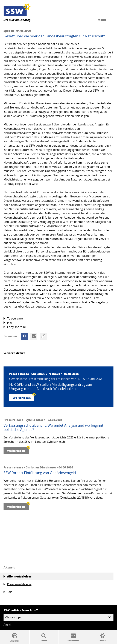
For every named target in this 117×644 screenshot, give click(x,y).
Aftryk (7, 625)
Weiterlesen (24, 397)
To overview (13, 319)
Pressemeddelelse (17, 584)
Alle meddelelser (18, 576)
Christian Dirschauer (47, 374)
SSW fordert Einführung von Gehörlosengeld (40, 473)
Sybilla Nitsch (36, 420)
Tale (8, 592)
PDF (8, 323)
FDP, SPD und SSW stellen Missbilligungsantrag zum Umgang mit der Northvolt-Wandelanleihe (51, 387)
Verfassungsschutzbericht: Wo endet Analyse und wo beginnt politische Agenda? (53, 428)
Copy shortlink (15, 327)
